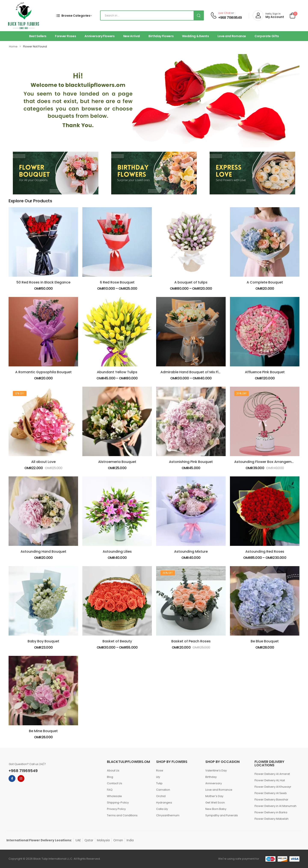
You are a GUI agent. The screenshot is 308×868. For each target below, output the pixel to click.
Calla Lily (162, 809)
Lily (158, 777)
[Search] (152, 15)
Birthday (211, 777)
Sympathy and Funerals (222, 815)
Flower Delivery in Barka (271, 812)
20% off (241, 393)
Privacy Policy (116, 809)
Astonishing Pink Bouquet (191, 462)
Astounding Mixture (191, 551)
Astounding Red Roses (265, 551)
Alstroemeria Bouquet (117, 462)
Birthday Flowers (161, 36)
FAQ (110, 790)
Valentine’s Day (216, 770)
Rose (160, 770)
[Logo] (24, 16)
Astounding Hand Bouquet (43, 551)
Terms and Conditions (122, 815)
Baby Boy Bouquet (43, 641)
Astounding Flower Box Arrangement (266, 462)
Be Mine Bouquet (43, 731)
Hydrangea (164, 803)
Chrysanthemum (168, 815)
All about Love (43, 462)
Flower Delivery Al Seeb (271, 793)
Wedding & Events (195, 36)
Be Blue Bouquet (265, 641)
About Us (113, 770)
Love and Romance (232, 36)
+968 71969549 (230, 18)
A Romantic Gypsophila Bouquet (43, 372)
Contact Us (115, 783)
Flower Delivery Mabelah (272, 819)
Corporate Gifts (267, 36)
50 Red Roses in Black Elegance (43, 282)
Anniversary (214, 783)
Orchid (161, 796)
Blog (110, 777)
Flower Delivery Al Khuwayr (273, 787)
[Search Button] (198, 15)
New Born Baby (216, 809)
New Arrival (132, 36)
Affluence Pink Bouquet (265, 372)
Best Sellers (38, 36)
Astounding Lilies (117, 551)
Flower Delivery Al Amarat (272, 774)
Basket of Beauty (117, 641)
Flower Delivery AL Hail (270, 780)
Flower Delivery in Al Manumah (275, 806)
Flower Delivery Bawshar (271, 800)
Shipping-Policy (118, 803)
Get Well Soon (215, 803)
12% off (20, 393)
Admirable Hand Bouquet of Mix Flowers (195, 372)
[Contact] (214, 16)
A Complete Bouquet (265, 282)
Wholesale (114, 796)
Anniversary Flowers (99, 36)
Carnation (163, 790)
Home (13, 46)
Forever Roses (65, 36)
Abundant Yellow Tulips (117, 372)
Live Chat (224, 13)
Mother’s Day (214, 796)
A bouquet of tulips (191, 282)
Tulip (159, 783)
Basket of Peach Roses (191, 641)
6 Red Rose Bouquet (117, 282)
